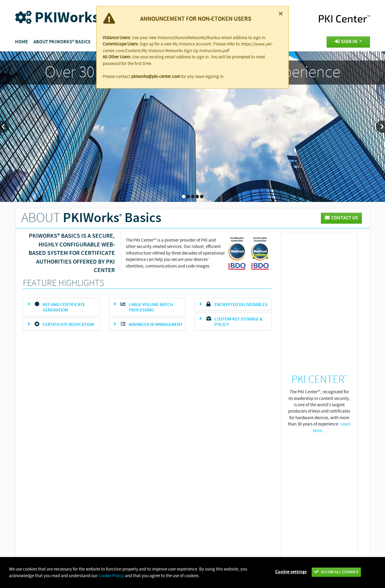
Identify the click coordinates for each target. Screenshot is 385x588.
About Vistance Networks (153, 461)
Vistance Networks (103, 461)
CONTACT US (341, 218)
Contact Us (289, 461)
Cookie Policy (257, 461)
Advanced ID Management (156, 325)
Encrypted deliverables (241, 305)
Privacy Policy (198, 461)
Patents (228, 461)
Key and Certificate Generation (64, 308)
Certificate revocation (68, 325)
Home (22, 42)
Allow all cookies (336, 572)
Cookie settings (291, 572)
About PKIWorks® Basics (62, 42)
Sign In (346, 42)
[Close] (281, 14)
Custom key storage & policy (239, 322)
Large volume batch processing (151, 308)
